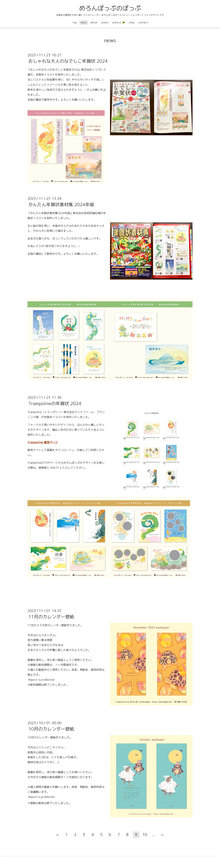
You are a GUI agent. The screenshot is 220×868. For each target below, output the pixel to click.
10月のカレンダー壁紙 (51, 729)
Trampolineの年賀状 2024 (55, 403)
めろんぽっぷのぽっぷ (110, 8)
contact (143, 22)
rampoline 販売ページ (43, 442)
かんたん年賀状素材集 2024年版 (61, 204)
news (84, 22)
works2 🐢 (119, 22)
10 (145, 835)
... (153, 835)
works (105, 22)
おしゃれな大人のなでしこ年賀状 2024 (68, 61)
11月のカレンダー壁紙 (51, 617)
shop (132, 22)
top (75, 22)
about (94, 22)
